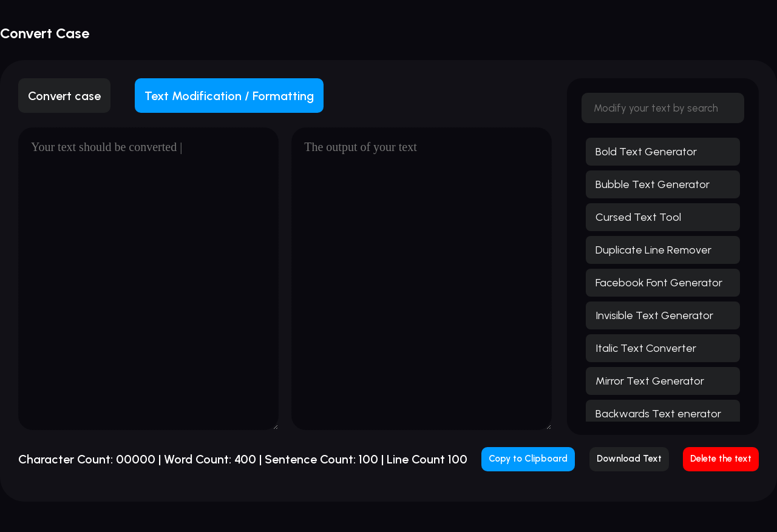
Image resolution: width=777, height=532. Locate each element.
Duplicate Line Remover (653, 250)
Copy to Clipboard (528, 459)
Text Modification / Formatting (229, 96)
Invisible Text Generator (654, 315)
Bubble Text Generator (653, 184)
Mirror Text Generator (650, 381)
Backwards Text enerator (658, 414)
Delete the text (721, 459)
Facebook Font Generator (659, 283)
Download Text (629, 459)
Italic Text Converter (646, 348)
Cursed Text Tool (638, 217)
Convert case (64, 96)
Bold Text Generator (646, 152)
